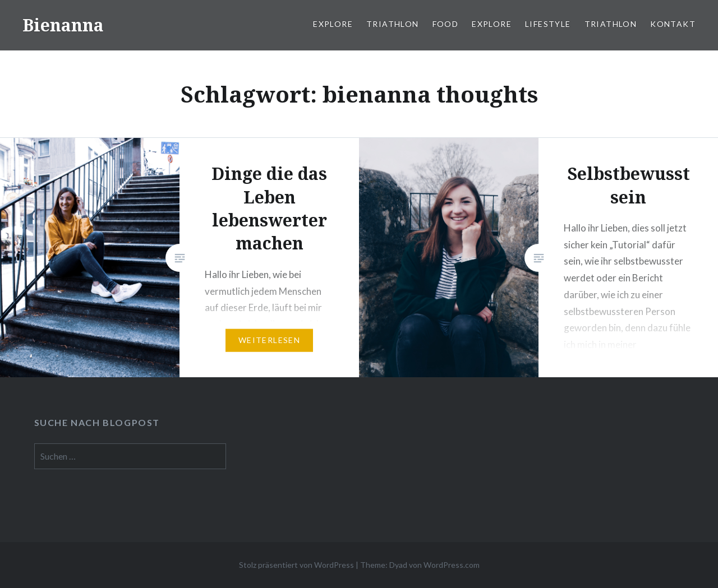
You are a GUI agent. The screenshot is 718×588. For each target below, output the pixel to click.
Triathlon (393, 24)
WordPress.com (452, 565)
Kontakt (673, 24)
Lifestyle (548, 24)
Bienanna (63, 25)
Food (446, 24)
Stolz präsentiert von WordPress (296, 565)
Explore (333, 24)
